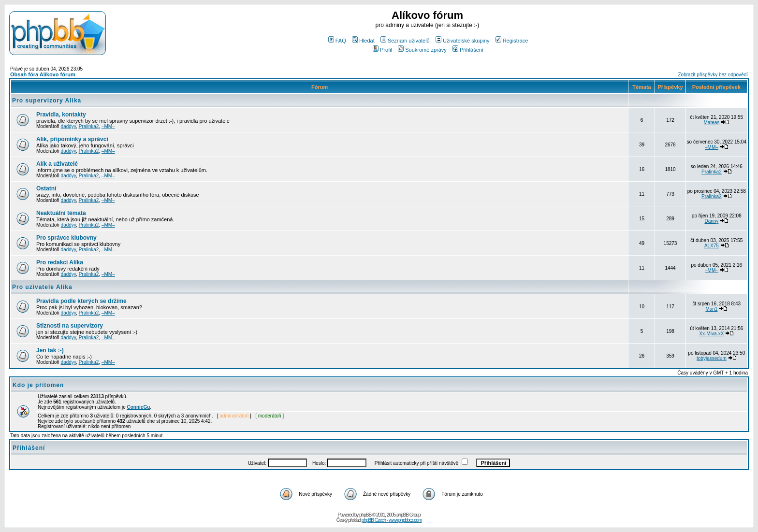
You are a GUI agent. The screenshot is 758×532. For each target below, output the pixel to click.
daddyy (69, 126)
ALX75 (712, 246)
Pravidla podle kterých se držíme (81, 301)
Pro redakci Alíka (60, 262)
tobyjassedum (712, 358)
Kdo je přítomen (38, 385)
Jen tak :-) (50, 350)
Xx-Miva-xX (711, 334)
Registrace (512, 41)
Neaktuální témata (61, 213)
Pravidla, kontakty (61, 115)
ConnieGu (139, 407)
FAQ (337, 41)
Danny (711, 221)
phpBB (365, 515)
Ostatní (46, 188)
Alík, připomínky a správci (72, 139)
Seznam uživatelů (405, 41)
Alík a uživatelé (57, 164)
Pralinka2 (89, 126)
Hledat (363, 41)
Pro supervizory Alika (47, 101)
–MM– (108, 126)
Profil (382, 50)
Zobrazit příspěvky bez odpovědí (713, 75)
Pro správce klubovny (66, 238)
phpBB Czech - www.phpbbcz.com (392, 520)
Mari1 (711, 309)
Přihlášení (468, 50)
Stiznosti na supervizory (70, 326)
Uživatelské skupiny (463, 41)
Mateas (711, 122)
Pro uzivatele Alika (42, 287)
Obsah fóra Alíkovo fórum (43, 74)
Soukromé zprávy (422, 50)
